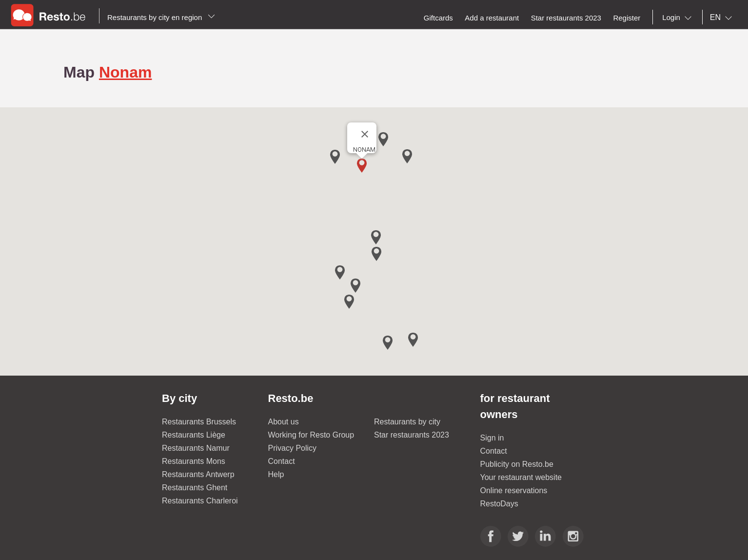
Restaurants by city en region (161, 17)
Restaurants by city (407, 422)
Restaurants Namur (196, 448)
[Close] (365, 134)
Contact (282, 461)
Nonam (125, 72)
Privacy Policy (293, 448)
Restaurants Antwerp (198, 474)
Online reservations (514, 490)
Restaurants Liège (194, 435)
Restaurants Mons (194, 461)
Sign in (492, 438)
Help (276, 474)
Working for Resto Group (311, 435)
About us (284, 422)
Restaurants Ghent (195, 488)
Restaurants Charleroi (200, 501)
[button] (362, 166)
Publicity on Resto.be (517, 464)
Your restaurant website (521, 477)
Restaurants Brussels (199, 422)
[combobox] (679, 18)
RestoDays (499, 504)
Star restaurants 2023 (412, 435)
